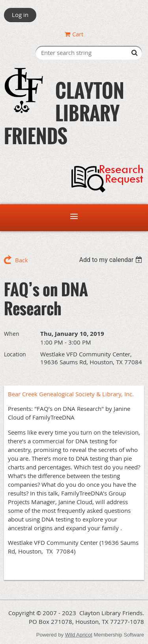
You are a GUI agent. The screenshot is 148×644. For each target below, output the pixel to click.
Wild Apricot (79, 635)
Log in (20, 15)
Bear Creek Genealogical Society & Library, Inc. (71, 394)
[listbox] (111, 260)
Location (15, 354)
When (12, 334)
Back (22, 260)
